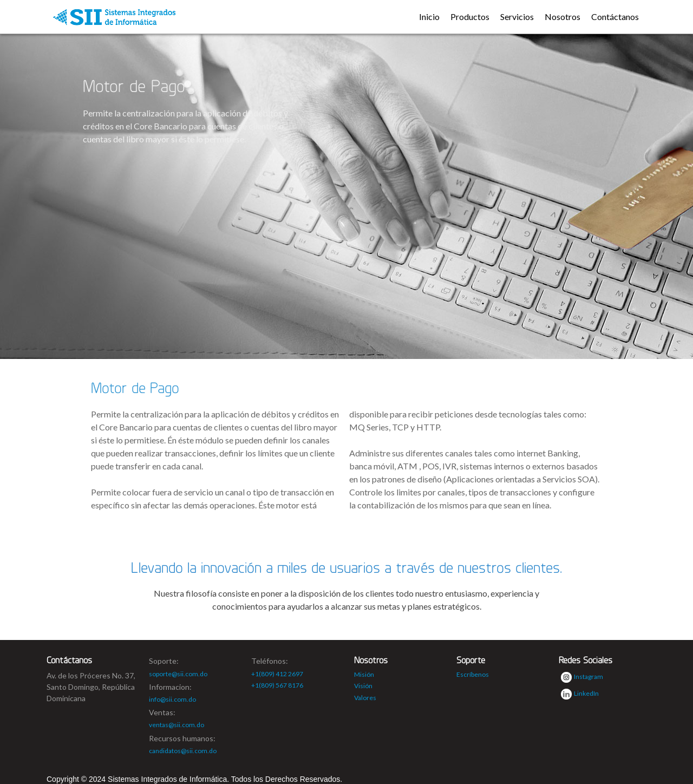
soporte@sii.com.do (178, 674)
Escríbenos (473, 674)
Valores (365, 698)
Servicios (517, 17)
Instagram (582, 677)
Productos (470, 17)
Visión (363, 686)
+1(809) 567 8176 (277, 685)
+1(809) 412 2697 (277, 674)
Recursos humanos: (182, 738)
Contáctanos (615, 17)
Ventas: (162, 712)
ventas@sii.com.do (176, 725)
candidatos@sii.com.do (183, 751)
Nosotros (563, 17)
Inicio (429, 17)
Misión (364, 674)
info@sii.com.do (172, 699)
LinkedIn (580, 694)
